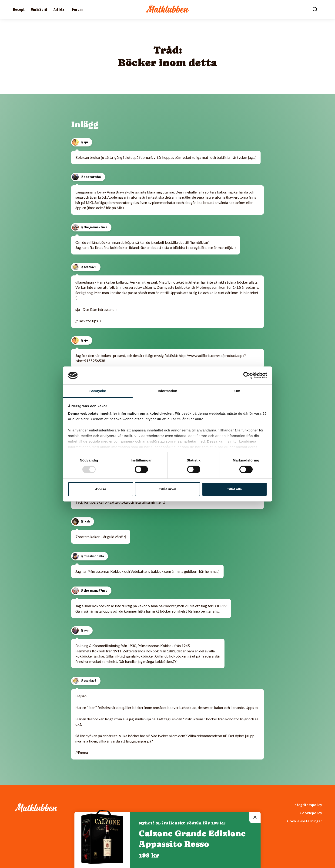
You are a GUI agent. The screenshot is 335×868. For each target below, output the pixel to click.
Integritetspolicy (308, 805)
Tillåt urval (168, 489)
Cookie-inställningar (305, 821)
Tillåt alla (234, 489)
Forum (77, 9)
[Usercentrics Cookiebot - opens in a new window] (247, 375)
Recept (19, 9)
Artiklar (60, 9)
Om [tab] (237, 391)
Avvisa (101, 489)
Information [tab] (167, 391)
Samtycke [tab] (98, 391)
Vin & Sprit (39, 9)
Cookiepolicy (311, 813)
